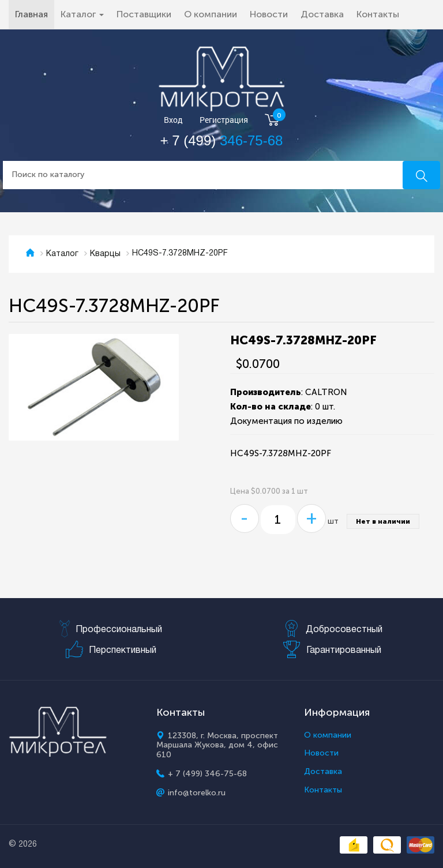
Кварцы (105, 254)
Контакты (378, 14)
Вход (173, 120)
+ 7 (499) (222, 140)
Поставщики (144, 14)
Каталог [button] (82, 14)
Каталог (62, 254)
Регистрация (224, 120)
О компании (211, 14)
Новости (269, 14)
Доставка (322, 14)
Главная (35, 14)
